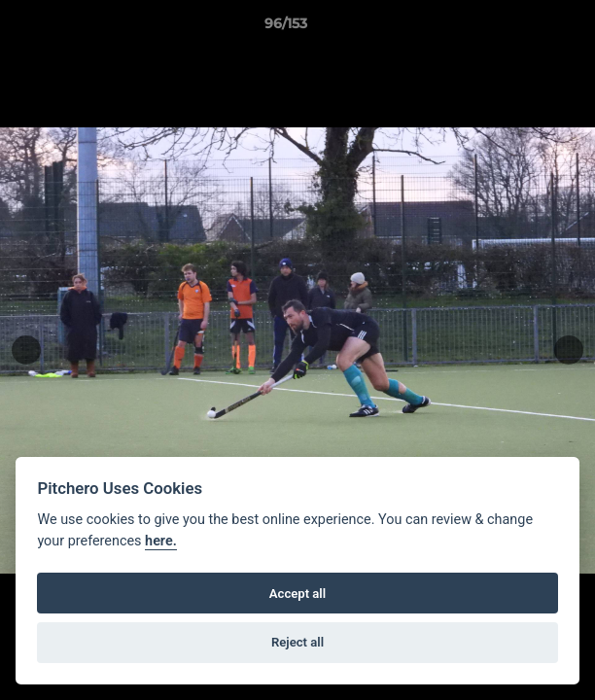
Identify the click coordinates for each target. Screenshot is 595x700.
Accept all (297, 594)
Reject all (297, 642)
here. (161, 541)
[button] (525, 28)
